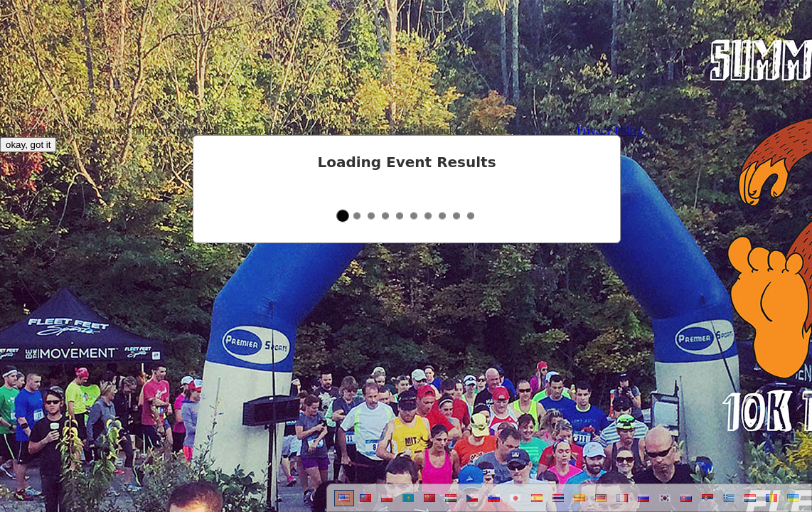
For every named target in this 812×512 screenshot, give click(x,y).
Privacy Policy (610, 130)
